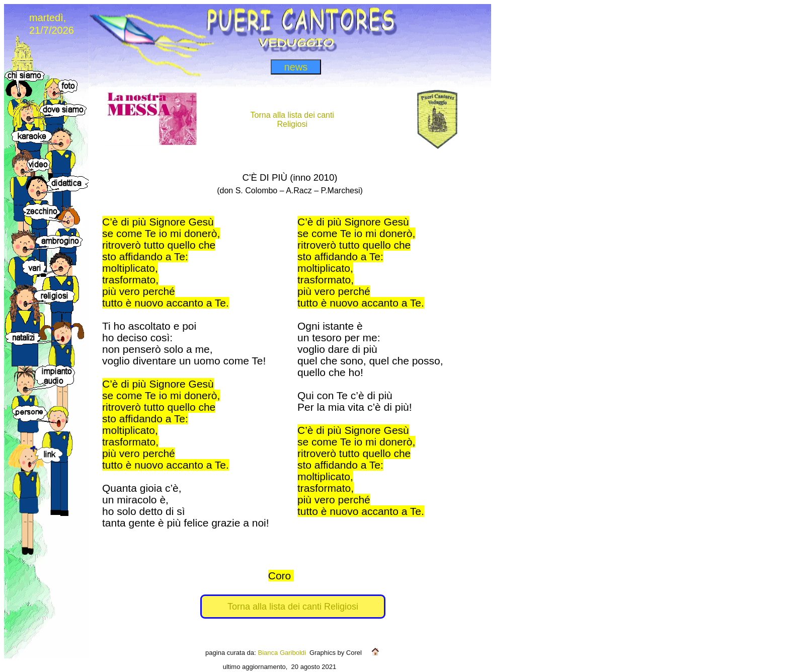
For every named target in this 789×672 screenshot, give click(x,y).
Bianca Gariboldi (282, 653)
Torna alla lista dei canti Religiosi (293, 607)
